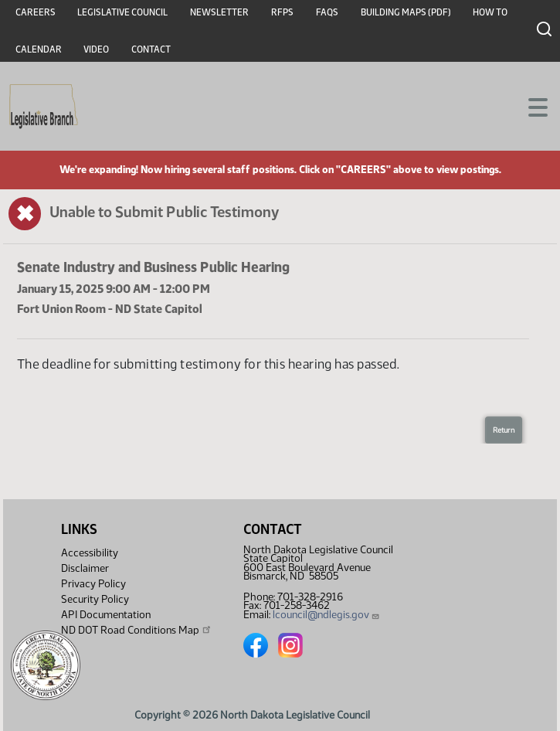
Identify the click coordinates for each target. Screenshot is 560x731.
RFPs (282, 12)
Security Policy (95, 599)
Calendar (39, 49)
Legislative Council (122, 12)
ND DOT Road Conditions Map (137, 630)
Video (96, 49)
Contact (151, 49)
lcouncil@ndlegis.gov (326, 615)
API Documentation (106, 615)
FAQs (327, 12)
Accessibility (90, 553)
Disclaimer (85, 568)
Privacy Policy (93, 584)
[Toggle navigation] (530, 106)
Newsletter (219, 12)
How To (490, 12)
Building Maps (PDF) (406, 12)
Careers (36, 12)
